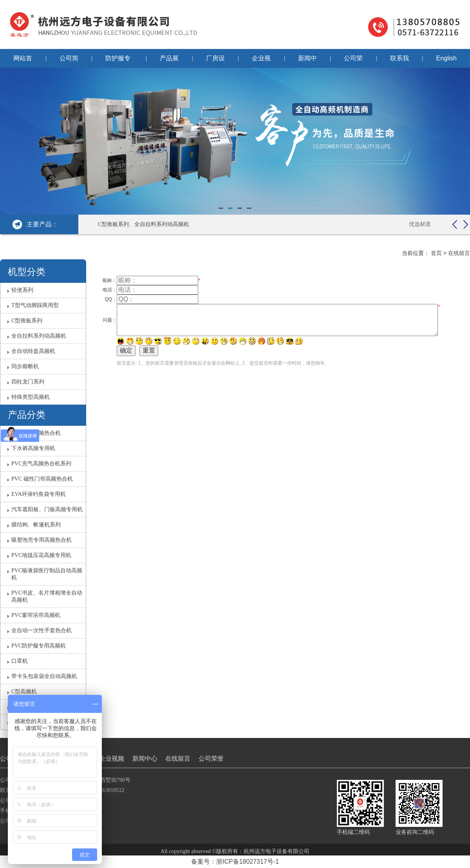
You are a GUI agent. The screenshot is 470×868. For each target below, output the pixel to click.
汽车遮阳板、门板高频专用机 (47, 509)
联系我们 (399, 61)
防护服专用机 (118, 61)
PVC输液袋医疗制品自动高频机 (47, 574)
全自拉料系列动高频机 (39, 336)
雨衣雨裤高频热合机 (36, 433)
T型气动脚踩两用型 (35, 305)
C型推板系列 (27, 321)
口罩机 (20, 661)
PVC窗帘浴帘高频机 (36, 615)
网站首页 (23, 61)
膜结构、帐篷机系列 (36, 525)
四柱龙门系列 (28, 382)
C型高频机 (24, 692)
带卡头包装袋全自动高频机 (44, 676)
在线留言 (459, 253)
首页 (436, 253)
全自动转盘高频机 (33, 351)
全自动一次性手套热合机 (42, 630)
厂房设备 (215, 61)
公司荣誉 (353, 61)
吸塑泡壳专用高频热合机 (42, 540)
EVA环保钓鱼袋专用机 (39, 494)
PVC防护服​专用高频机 (39, 646)
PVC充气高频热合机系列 (41, 464)
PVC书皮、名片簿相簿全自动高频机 (47, 596)
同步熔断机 (25, 366)
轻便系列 (22, 290)
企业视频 (261, 61)
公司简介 (69, 61)
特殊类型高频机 (31, 397)
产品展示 (169, 61)
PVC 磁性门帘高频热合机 (42, 479)
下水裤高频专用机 (33, 448)
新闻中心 (307, 61)
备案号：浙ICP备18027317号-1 (235, 862)
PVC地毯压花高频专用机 (41, 555)
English (446, 58)
